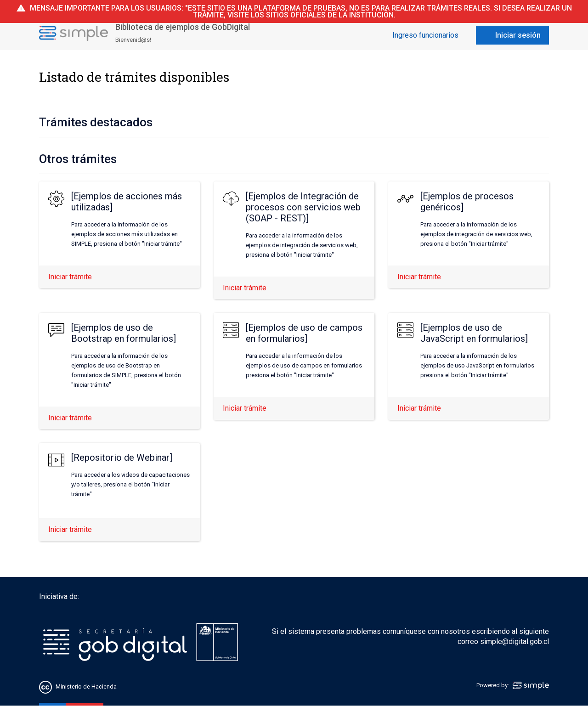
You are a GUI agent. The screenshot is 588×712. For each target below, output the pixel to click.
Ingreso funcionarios (425, 35)
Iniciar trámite (70, 277)
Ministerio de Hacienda (86, 687)
